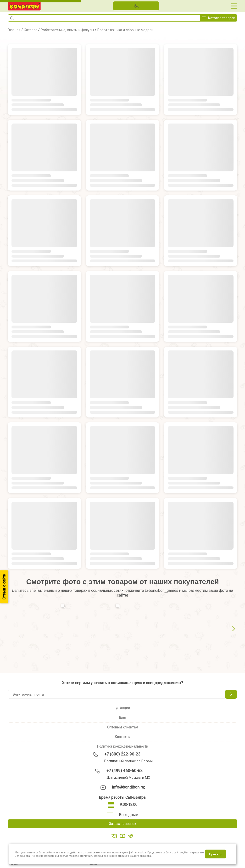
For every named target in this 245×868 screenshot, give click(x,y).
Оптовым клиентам (123, 727)
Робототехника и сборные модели (136, 30)
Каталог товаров (219, 18)
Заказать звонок (122, 824)
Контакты (122, 737)
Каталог (32, 30)
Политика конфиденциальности (123, 746)
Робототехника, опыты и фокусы (72, 30)
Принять (215, 854)
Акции (123, 708)
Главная (15, 30)
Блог (123, 718)
